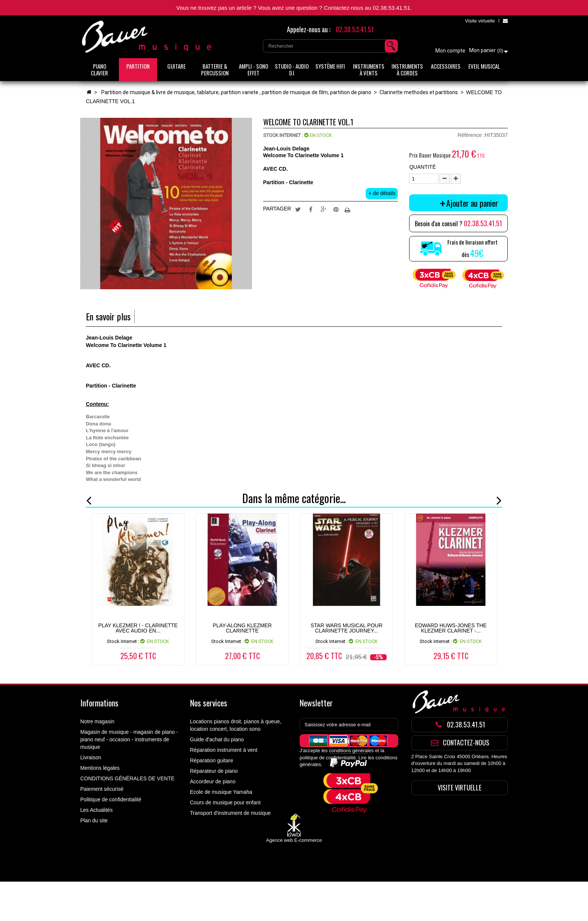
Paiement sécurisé (102, 789)
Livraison (91, 757)
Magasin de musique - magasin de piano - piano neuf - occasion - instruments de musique (129, 739)
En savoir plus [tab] (108, 316)
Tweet (298, 209)
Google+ (323, 209)
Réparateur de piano (214, 771)
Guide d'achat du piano (217, 739)
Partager (310, 209)
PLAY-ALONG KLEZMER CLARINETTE (242, 628)
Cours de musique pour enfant (225, 802)
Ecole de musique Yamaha (221, 792)
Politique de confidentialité (111, 799)
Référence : (471, 135)
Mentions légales (100, 768)
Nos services (209, 703)
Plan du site (94, 820)
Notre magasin (97, 721)
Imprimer (348, 209)
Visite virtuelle (480, 21)
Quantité (422, 167)
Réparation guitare (212, 760)
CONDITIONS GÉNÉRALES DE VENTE (127, 778)
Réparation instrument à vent (224, 750)
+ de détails (382, 193)
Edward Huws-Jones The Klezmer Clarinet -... (451, 628)
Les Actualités (96, 810)
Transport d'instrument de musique (230, 813)
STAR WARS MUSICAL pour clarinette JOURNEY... (346, 628)
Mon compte (450, 51)
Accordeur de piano (213, 781)
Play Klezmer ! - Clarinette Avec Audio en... (138, 628)
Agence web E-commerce (294, 880)
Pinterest (336, 209)
